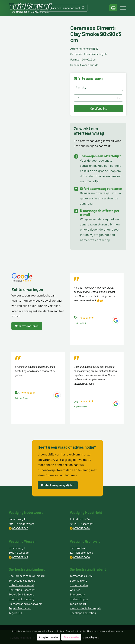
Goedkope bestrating (83, 613)
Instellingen (91, 637)
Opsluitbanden (79, 585)
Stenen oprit (78, 594)
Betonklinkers (78, 580)
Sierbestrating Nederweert (26, 604)
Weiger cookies (71, 637)
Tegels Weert (78, 604)
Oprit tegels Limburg (22, 599)
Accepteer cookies (48, 637)
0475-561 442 (20, 557)
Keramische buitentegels (85, 608)
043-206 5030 (81, 557)
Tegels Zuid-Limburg (22, 594)
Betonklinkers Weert (22, 585)
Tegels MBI (15, 613)
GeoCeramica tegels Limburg (27, 576)
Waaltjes (75, 590)
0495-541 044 (20, 528)
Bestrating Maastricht (22, 590)
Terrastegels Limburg (22, 580)
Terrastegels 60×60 (82, 576)
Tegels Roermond (20, 608)
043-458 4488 (81, 528)
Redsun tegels (79, 599)
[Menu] (121, 8)
